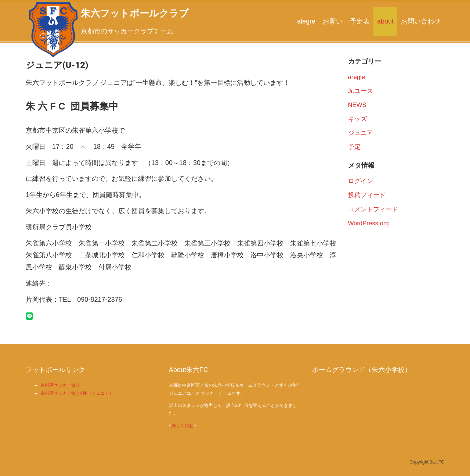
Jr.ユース (361, 91)
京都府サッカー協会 (60, 385)
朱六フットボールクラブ (135, 13)
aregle (357, 77)
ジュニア (361, 133)
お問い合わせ (421, 21)
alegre (306, 21)
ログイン (361, 181)
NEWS (357, 105)
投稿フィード (367, 195)
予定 (354, 147)
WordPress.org (368, 223)
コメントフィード (373, 209)
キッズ (357, 119)
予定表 (360, 21)
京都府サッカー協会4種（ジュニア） (77, 393)
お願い (333, 21)
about (385, 21)
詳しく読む (182, 426)
